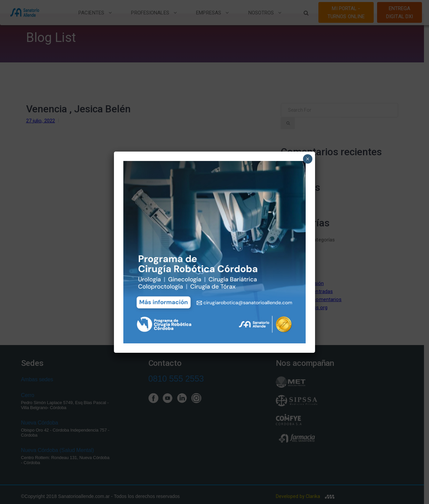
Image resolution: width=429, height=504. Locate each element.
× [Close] (308, 159)
